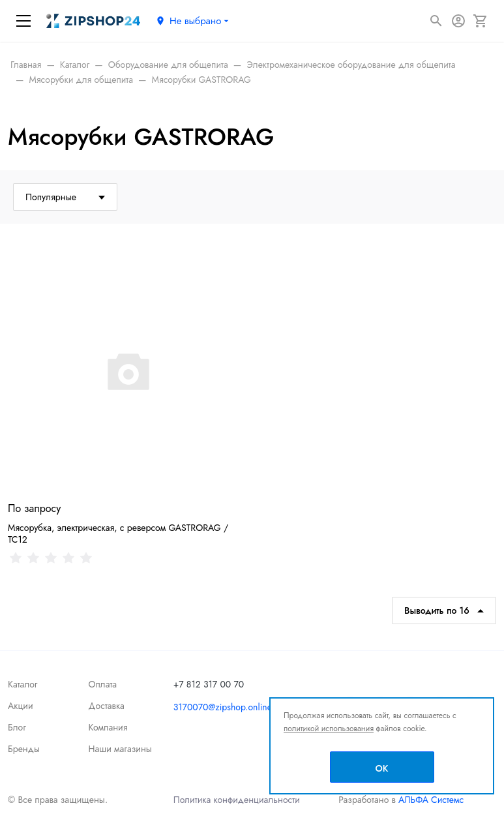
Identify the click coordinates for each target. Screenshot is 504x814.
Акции (21, 706)
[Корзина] (481, 21)
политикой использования (329, 729)
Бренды (24, 749)
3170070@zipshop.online (223, 707)
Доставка (106, 706)
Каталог (23, 684)
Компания (108, 727)
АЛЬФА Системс (430, 800)
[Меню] (23, 21)
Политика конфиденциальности (237, 800)
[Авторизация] (458, 21)
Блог (17, 727)
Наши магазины (120, 749)
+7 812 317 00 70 (209, 684)
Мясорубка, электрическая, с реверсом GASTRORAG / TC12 (118, 534)
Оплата (102, 684)
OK (382, 768)
